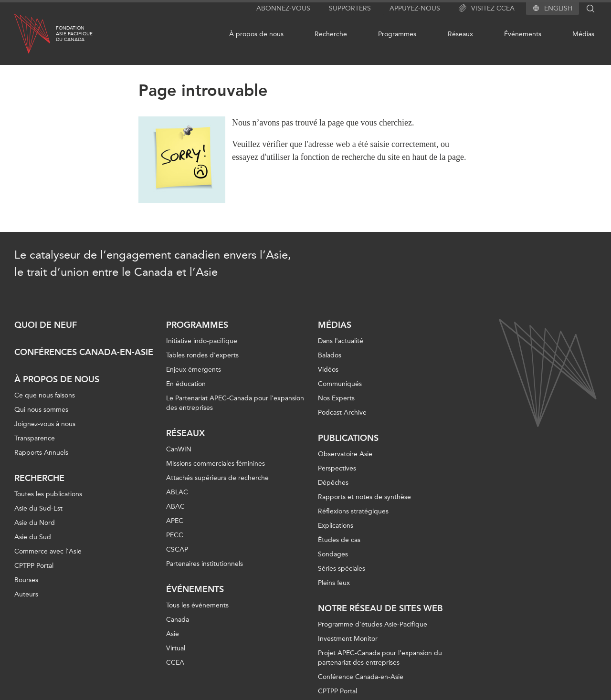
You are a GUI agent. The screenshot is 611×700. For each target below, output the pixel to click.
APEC (175, 521)
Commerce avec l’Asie (48, 551)
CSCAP (177, 549)
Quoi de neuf (46, 325)
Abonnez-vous (283, 8)
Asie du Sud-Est (38, 508)
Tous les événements (197, 605)
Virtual (176, 648)
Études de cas (339, 540)
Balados (330, 355)
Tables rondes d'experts (202, 355)
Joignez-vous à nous (45, 424)
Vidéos (328, 370)
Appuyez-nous (415, 8)
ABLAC (177, 492)
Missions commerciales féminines (216, 464)
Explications (336, 526)
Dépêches (333, 483)
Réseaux (460, 34)
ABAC (175, 507)
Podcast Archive (342, 413)
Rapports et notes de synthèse (364, 497)
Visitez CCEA (487, 9)
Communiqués (340, 384)
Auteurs (26, 594)
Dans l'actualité (341, 341)
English (558, 9)
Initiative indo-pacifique (202, 341)
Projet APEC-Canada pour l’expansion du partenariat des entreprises (380, 658)
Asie (173, 634)
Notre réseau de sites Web (380, 608)
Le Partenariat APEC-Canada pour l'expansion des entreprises (235, 403)
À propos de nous (256, 34)
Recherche (331, 34)
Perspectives (337, 468)
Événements (523, 34)
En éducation (186, 384)
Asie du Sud (33, 537)
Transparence (35, 438)
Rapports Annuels (41, 453)
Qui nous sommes (41, 410)
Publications (348, 438)
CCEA (175, 663)
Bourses (26, 580)
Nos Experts (336, 398)
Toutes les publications (48, 494)
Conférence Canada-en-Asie (361, 677)
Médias (583, 34)
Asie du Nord (35, 523)
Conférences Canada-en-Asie (84, 352)
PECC (175, 535)
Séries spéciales (342, 569)
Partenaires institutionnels (205, 564)
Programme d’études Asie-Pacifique (373, 624)
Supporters (350, 8)
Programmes (397, 34)
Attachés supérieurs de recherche (217, 478)
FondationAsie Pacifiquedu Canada (74, 34)
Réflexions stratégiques (353, 511)
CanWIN (179, 449)
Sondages (333, 554)
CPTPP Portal (34, 566)
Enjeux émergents (194, 370)
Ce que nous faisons (45, 395)
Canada (178, 620)
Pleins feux (334, 583)
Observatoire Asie (345, 454)
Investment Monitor (348, 639)
